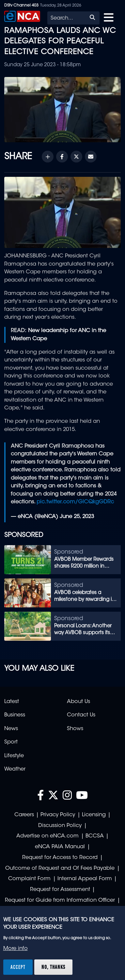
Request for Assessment (60, 890)
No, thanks (53, 967)
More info (16, 949)
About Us (78, 702)
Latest (12, 702)
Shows (75, 729)
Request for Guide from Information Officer (60, 900)
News (11, 729)
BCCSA (95, 836)
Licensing (94, 815)
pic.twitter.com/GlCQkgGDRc (75, 502)
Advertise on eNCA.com (47, 836)
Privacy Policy (58, 815)
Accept (18, 967)
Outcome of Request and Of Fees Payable (60, 868)
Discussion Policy (60, 826)
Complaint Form (29, 879)
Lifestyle (14, 756)
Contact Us (81, 715)
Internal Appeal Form (85, 879)
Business (15, 715)
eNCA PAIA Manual (60, 847)
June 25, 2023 (77, 517)
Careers (24, 815)
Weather (15, 769)
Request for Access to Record (60, 858)
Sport (11, 742)
